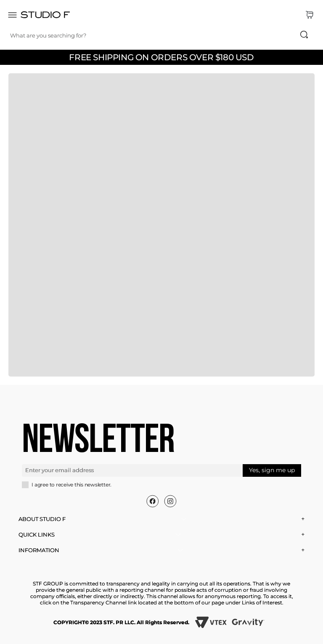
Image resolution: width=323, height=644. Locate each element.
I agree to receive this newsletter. (71, 485)
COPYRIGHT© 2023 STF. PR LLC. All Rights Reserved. (121, 622)
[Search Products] (304, 35)
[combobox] (163, 35)
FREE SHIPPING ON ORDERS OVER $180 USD (161, 57)
